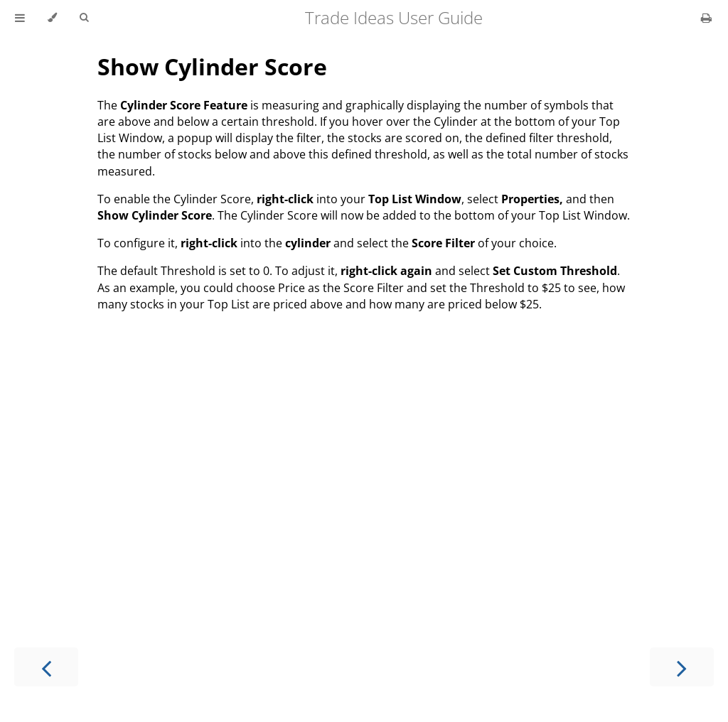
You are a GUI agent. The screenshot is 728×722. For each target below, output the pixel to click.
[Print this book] (706, 18)
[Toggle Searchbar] (84, 18)
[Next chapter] (682, 667)
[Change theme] (52, 18)
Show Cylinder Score (212, 66)
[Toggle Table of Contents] (20, 18)
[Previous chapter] (46, 667)
